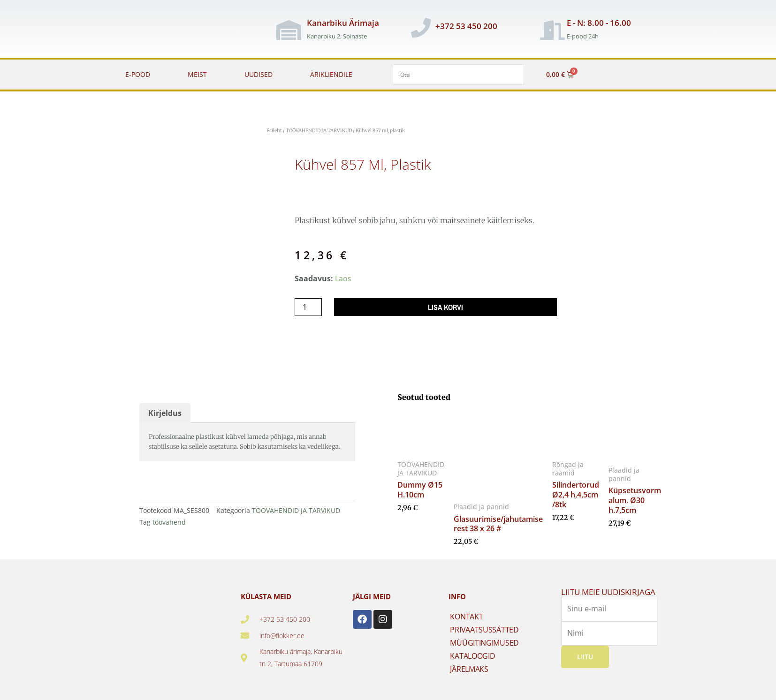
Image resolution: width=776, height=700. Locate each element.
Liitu (585, 657)
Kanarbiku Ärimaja (343, 23)
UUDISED (259, 74)
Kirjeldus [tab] (165, 413)
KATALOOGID (472, 656)
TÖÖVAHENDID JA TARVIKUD (319, 131)
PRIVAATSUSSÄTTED (484, 630)
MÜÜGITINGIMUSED (484, 643)
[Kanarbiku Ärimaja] (289, 30)
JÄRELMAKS (469, 669)
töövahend (169, 522)
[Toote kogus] (308, 307)
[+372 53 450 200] (421, 28)
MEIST (197, 74)
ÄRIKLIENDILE (331, 74)
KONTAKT (466, 617)
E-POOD (138, 74)
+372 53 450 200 (466, 26)
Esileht (274, 131)
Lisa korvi (445, 307)
